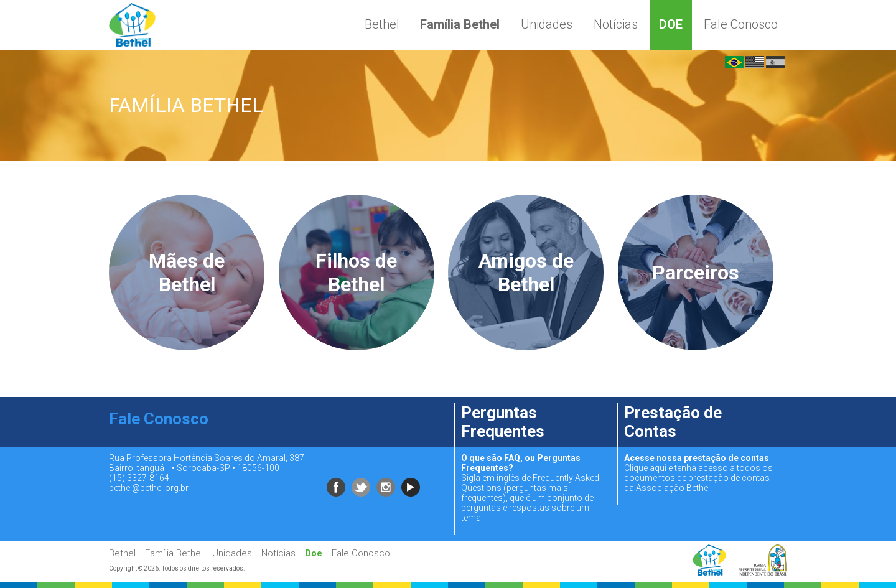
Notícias (616, 24)
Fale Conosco (741, 24)
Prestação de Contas (673, 422)
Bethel (382, 24)
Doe (671, 24)
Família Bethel (460, 24)
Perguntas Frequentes (503, 422)
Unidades (547, 24)
